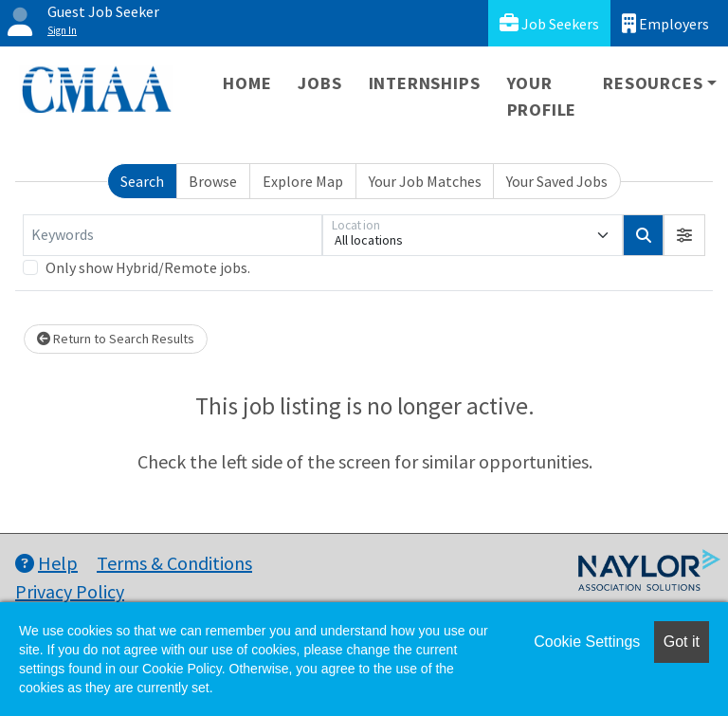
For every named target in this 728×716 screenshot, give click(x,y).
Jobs (319, 83)
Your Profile (542, 96)
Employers (665, 23)
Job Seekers (549, 23)
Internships (425, 83)
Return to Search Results (116, 339)
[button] (684, 235)
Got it (682, 642)
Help (46, 563)
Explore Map (303, 181)
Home (247, 83)
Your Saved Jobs (557, 181)
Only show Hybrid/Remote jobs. (148, 267)
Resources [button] (653, 83)
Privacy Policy (70, 591)
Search (142, 181)
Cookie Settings (587, 642)
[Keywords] (173, 235)
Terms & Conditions (174, 563)
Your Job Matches (425, 181)
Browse (213, 181)
